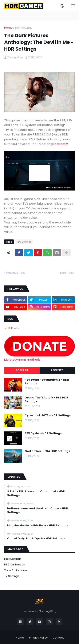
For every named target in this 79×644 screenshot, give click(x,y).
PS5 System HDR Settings (43, 433)
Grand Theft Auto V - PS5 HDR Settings (46, 400)
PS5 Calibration (15, 564)
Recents (57, 370)
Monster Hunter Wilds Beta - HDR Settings (38, 526)
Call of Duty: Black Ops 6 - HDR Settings (36, 539)
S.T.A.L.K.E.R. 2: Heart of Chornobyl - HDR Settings (36, 493)
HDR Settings (24, 28)
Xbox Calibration (15, 570)
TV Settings (12, 576)
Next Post (66, 273)
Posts (13, 328)
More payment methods (22, 360)
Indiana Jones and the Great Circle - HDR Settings (38, 510)
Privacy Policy (38, 638)
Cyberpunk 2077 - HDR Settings (48, 415)
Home (8, 28)
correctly (61, 144)
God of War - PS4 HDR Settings (47, 451)
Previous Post (15, 273)
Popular (22, 370)
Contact (58, 638)
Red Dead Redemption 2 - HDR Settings (47, 382)
